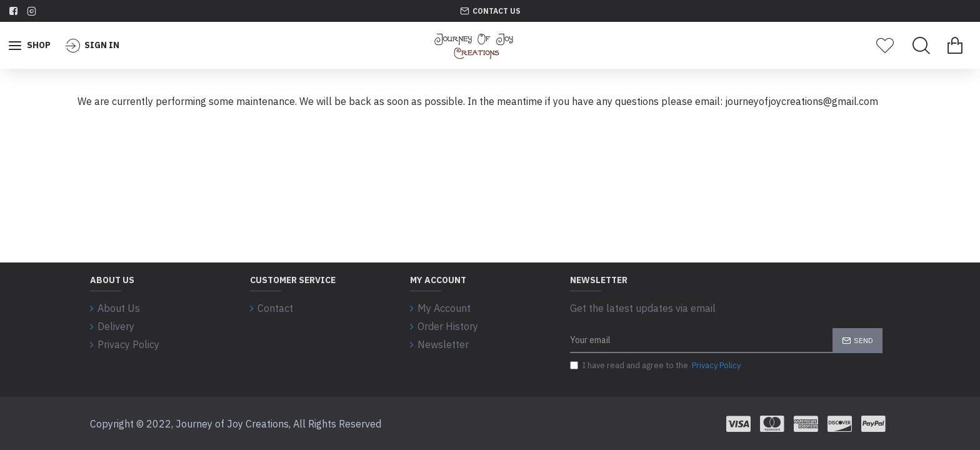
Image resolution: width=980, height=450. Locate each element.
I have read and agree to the (656, 366)
